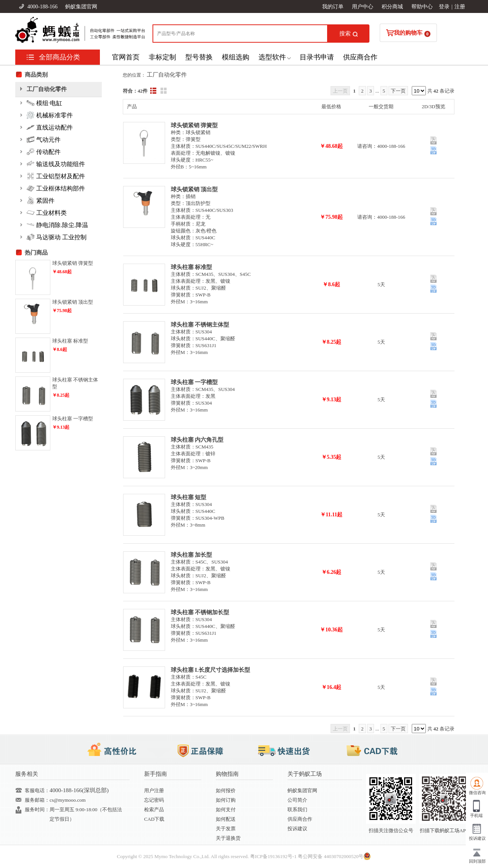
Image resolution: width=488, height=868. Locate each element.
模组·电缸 (44, 103)
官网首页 (126, 57)
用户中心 (363, 7)
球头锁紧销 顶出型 (194, 189)
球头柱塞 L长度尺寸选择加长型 (211, 670)
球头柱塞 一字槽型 (194, 382)
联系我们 (297, 810)
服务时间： (37, 810)
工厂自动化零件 (167, 75)
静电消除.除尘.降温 (57, 225)
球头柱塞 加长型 (192, 555)
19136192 (278, 856)
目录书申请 (317, 57)
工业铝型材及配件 (56, 176)
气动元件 (44, 139)
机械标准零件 (50, 115)
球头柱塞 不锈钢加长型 (200, 612)
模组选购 (236, 57)
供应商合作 (360, 57)
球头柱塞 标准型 (192, 267)
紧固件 (41, 200)
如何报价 (226, 790)
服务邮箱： (37, 800)
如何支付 (226, 810)
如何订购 (226, 800)
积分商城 (392, 7)
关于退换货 (228, 838)
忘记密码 (154, 800)
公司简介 (297, 800)
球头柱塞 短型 (189, 497)
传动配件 (44, 152)
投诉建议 (297, 829)
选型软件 (272, 57)
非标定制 (162, 57)
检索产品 (154, 810)
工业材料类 (47, 213)
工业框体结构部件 (56, 188)
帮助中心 (422, 7)
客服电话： (37, 790)
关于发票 (226, 829)
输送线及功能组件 (56, 164)
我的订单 (333, 7)
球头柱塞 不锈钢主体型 (200, 325)
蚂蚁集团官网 (81, 7)
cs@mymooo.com (68, 800)
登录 (444, 7)
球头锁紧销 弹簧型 (194, 125)
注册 (460, 7)
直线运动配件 (50, 127)
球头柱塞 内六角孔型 (197, 440)
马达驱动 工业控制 (57, 237)
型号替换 (199, 57)
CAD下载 (154, 819)
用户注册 (154, 790)
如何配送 (226, 819)
